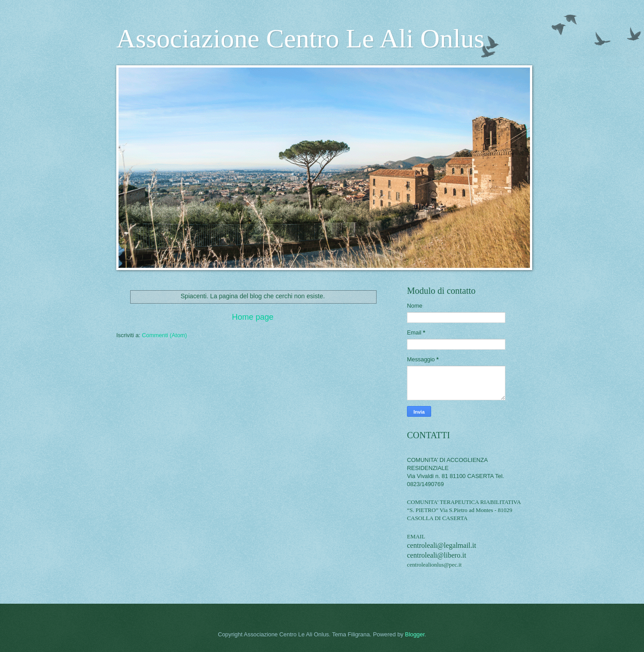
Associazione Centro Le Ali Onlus (300, 38)
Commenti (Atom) (164, 335)
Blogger (415, 634)
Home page (252, 317)
